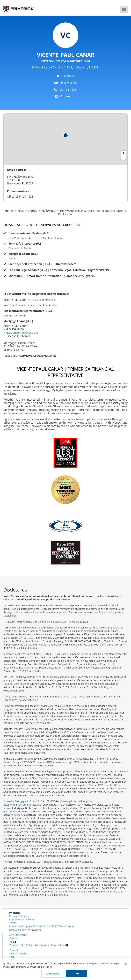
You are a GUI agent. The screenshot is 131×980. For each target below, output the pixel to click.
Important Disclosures (22, 919)
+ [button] (124, 153)
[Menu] (124, 10)
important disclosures (33, 356)
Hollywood (49, 211)
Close (77, 974)
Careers (14, 938)
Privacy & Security (19, 916)
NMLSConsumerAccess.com (25, 930)
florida (33, 211)
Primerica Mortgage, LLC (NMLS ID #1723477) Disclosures (42, 926)
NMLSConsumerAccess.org (21, 333)
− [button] (124, 157)
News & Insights (19, 954)
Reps (21, 211)
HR (13, 942)
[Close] (126, 964)
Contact (14, 950)
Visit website (68, 96)
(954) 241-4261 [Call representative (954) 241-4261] (25, 197)
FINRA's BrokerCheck (42, 300)
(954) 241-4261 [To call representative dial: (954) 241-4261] (68, 90)
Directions (68, 76)
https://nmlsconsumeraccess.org (22, 805)
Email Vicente (68, 83)
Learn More (52, 974)
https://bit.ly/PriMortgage (110, 846)
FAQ (12, 957)
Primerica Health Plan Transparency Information (39, 945)
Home (9, 211)
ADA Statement (18, 935)
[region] (65, 969)
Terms (13, 923)
